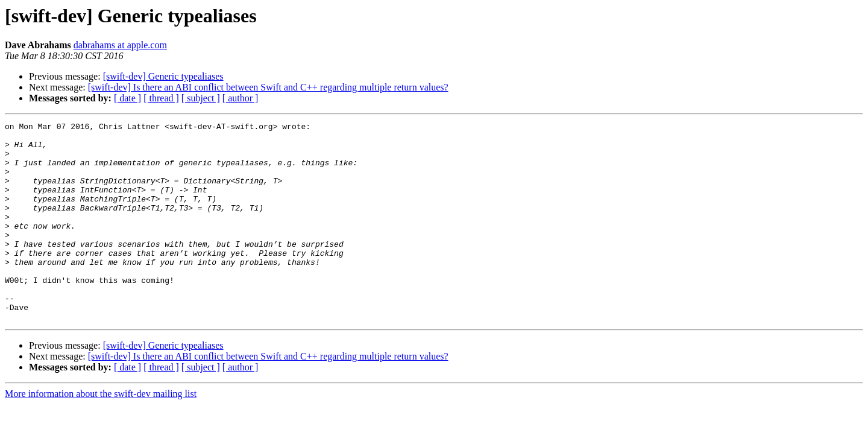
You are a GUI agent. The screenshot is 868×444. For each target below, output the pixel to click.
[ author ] (241, 98)
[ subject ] (201, 98)
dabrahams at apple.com (120, 45)
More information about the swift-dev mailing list (101, 433)
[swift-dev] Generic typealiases (163, 76)
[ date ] (127, 98)
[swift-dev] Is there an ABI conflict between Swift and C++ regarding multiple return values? (268, 87)
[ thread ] (161, 98)
